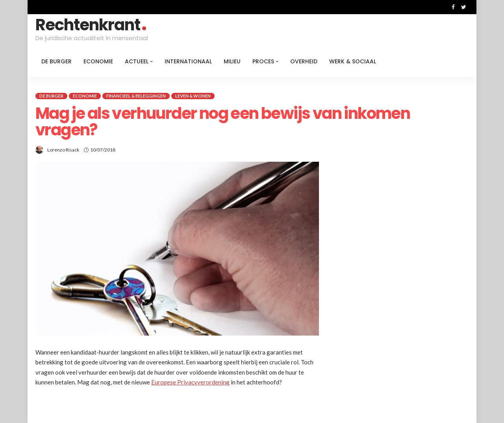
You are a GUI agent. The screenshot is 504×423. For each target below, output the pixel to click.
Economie (98, 61)
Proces (263, 61)
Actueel (137, 61)
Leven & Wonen (193, 96)
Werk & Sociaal (353, 61)
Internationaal (188, 61)
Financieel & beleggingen (136, 96)
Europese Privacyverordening (190, 382)
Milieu (232, 61)
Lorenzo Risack (63, 150)
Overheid (304, 61)
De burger (57, 61)
